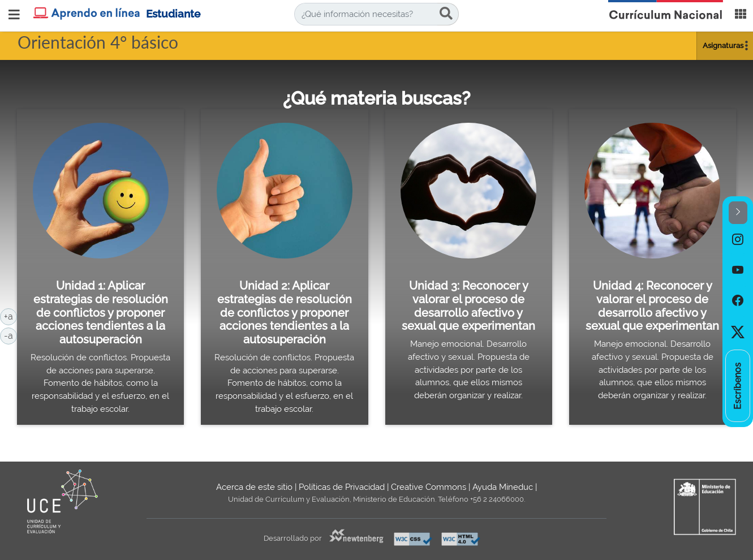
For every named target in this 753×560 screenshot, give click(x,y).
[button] (738, 213)
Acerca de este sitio (254, 487)
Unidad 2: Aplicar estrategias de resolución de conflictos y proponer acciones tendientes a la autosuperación (285, 313)
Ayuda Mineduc (503, 487)
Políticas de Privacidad (342, 487)
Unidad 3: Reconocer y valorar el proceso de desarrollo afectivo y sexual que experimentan (468, 306)
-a (10, 335)
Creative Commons (429, 487)
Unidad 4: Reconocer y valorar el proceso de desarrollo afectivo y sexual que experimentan (652, 306)
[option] (738, 239)
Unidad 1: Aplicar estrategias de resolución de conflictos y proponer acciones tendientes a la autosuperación (101, 313)
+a (10, 316)
